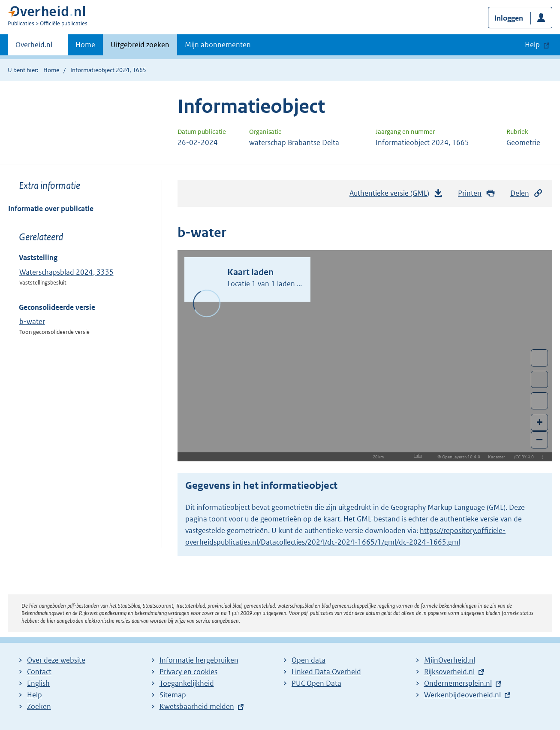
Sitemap (173, 695)
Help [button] (532, 45)
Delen (527, 193)
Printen (477, 193)
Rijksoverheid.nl (449, 672)
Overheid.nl (34, 47)
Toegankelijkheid (187, 683)
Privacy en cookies (188, 672)
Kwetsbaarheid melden (197, 706)
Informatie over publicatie (51, 209)
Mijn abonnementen (218, 45)
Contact (39, 672)
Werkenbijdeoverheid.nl (462, 695)
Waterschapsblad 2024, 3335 (66, 272)
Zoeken (39, 706)
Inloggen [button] (509, 18)
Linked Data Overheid (326, 672)
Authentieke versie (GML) (396, 195)
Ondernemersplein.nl (458, 683)
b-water (32, 321)
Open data (309, 660)
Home (85, 45)
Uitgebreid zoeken (140, 45)
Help (35, 695)
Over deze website (56, 660)
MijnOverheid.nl (450, 660)
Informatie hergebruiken (199, 660)
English (38, 683)
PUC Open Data (316, 683)
